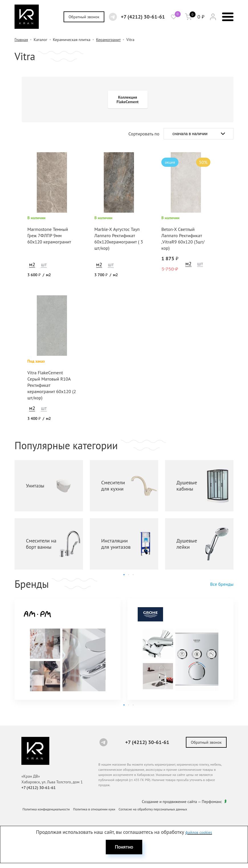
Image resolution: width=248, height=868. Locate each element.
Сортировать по (144, 134)
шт (44, 265)
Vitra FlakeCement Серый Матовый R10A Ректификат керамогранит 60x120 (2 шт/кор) (52, 385)
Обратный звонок (84, 17)
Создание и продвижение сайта (170, 802)
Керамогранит (108, 40)
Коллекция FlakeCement (128, 99)
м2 (32, 265)
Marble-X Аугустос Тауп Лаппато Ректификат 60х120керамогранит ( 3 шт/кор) (119, 239)
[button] (124, 575)
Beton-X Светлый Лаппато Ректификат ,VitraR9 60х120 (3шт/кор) (183, 239)
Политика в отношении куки (94, 809)
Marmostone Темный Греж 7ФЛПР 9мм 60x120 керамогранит (49, 235)
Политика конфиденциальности (46, 809)
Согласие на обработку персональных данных (153, 809)
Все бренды (222, 584)
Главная (21, 40)
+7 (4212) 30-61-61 (143, 17)
